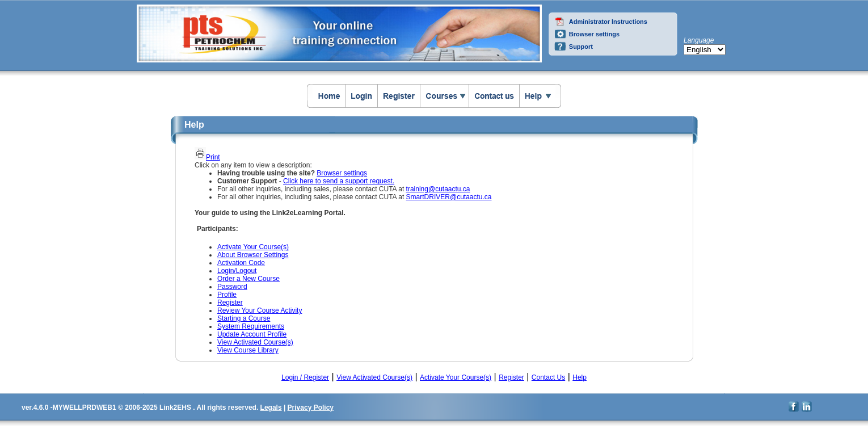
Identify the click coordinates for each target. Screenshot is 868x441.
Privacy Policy (311, 408)
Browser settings (594, 34)
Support (581, 47)
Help (580, 377)
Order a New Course (248, 279)
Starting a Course (244, 318)
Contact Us (548, 377)
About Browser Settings (253, 255)
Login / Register (305, 377)
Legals (271, 408)
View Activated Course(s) (255, 342)
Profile (227, 295)
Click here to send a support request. (339, 181)
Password (232, 287)
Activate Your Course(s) (253, 247)
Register (230, 303)
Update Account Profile (252, 334)
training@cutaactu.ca (438, 189)
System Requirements (251, 326)
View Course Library (248, 350)
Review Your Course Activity (260, 310)
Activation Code (241, 263)
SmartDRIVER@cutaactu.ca (449, 197)
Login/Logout (237, 271)
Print (213, 157)
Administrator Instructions (608, 22)
